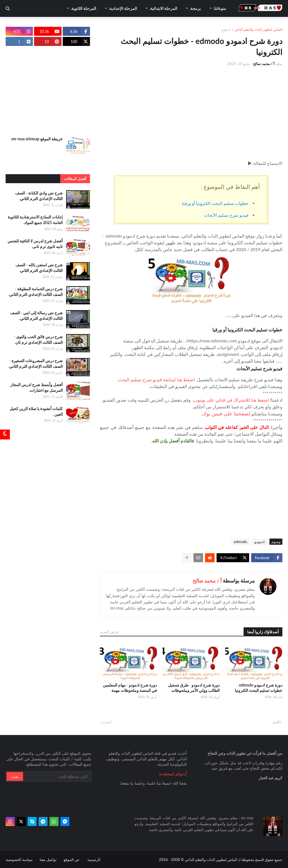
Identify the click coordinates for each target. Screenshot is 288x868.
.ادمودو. (260, 542)
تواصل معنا (48, 860)
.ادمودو (226, 29)
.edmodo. (240, 542)
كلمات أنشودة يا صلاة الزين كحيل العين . (36, 411)
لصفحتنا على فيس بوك (226, 413)
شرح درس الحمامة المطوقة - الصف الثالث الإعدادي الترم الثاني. (36, 292)
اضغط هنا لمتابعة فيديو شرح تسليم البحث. (156, 379)
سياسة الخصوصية (19, 860)
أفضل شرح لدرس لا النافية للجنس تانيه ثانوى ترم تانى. (35, 244)
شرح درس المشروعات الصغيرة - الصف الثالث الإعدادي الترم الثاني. (36, 363)
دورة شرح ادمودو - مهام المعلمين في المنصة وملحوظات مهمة (130, 688)
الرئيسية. (94, 860)
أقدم (276, 722)
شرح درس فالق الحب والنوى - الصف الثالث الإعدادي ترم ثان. (38, 339)
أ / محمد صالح (207, 581)
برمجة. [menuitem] (195, 8)
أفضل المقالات (75, 179)
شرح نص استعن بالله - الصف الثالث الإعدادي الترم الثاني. (39, 268)
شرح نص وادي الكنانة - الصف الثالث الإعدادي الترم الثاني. (39, 196)
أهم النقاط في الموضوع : (230, 187)
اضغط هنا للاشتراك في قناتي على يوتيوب (231, 400)
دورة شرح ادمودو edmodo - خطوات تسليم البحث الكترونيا (259, 688)
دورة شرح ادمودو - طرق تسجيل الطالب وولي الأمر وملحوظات (194, 688)
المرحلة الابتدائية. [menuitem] (163, 8)
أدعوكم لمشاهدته (173, 774)
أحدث (107, 722)
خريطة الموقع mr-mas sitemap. (37, 139)
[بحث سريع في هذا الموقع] (57, 776)
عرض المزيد (109, 632)
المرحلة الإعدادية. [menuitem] (123, 8)
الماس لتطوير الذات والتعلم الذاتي (258, 29)
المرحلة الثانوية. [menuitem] (83, 8)
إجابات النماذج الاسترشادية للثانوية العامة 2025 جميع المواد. (35, 220)
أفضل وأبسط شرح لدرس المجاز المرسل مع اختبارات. (37, 387)
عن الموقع (72, 860)
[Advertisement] (191, 113)
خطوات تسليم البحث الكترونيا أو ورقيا (215, 203)
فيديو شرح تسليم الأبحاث (226, 215)
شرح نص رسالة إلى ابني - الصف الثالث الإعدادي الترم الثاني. (36, 315)
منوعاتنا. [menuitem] (220, 8)
